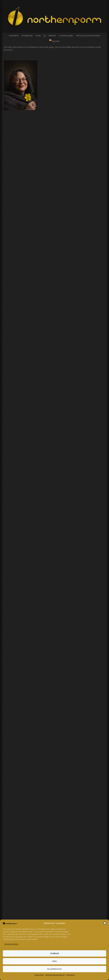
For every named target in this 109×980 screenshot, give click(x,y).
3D (45, 36)
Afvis (55, 961)
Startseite (14, 36)
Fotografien (27, 36)
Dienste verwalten (11, 944)
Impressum (70, 975)
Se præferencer (54, 969)
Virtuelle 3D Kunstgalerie (88, 36)
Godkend (55, 953)
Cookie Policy (39, 975)
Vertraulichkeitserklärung (55, 975)
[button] (105, 923)
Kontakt (52, 36)
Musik (38, 36)
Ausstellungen (66, 36)
